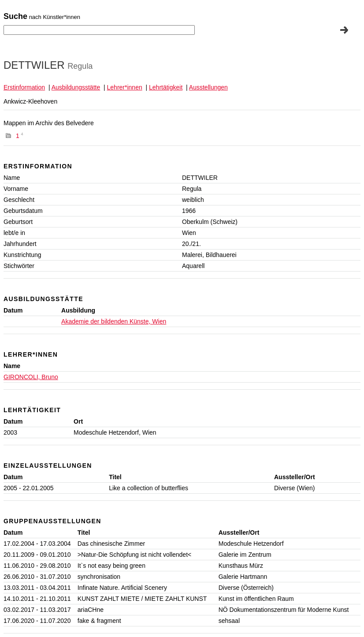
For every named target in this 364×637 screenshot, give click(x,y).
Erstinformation (24, 87)
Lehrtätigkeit (166, 87)
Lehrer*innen (125, 87)
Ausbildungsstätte (76, 87)
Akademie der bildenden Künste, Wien (114, 321)
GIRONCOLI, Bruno (31, 377)
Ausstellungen (208, 87)
